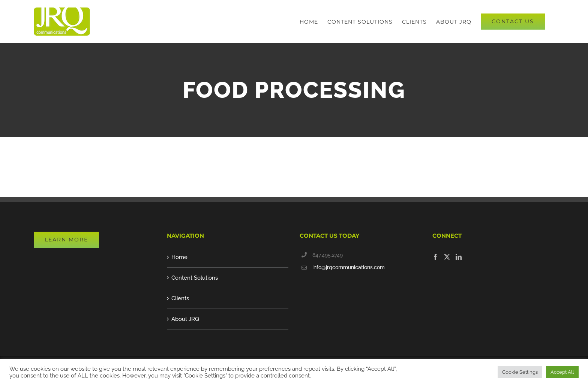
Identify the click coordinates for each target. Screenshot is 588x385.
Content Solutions (195, 278)
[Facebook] (435, 257)
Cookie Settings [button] (520, 372)
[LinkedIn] (459, 257)
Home (179, 257)
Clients (180, 298)
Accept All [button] (562, 372)
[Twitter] (447, 257)
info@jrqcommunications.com (349, 267)
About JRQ (185, 319)
